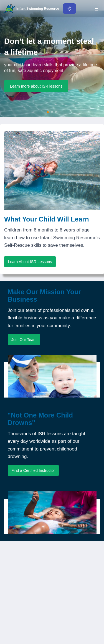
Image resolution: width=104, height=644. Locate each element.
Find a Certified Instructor (33, 470)
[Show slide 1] (48, 112)
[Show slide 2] (52, 112)
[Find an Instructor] (69, 9)
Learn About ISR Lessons (30, 262)
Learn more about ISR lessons (36, 86)
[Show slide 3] (56, 112)
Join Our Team (24, 340)
